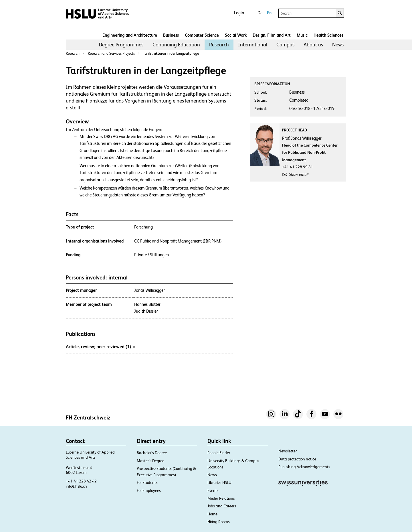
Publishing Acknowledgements (304, 467)
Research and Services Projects (111, 53)
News (338, 45)
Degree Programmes (121, 45)
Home (212, 514)
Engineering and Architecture (130, 35)
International (253, 45)
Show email (299, 174)
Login (239, 13)
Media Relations (221, 498)
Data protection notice (297, 459)
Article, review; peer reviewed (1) (100, 346)
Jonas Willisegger (149, 290)
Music (302, 35)
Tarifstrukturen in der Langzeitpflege (171, 53)
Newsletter (288, 451)
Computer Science (202, 35)
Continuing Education (176, 45)
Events (213, 490)
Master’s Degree (150, 461)
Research (219, 45)
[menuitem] (121, 45)
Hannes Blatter (147, 304)
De (260, 13)
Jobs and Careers (222, 506)
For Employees (149, 490)
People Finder (219, 453)
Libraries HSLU (219, 482)
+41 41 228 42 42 (81, 481)
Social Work (236, 35)
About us (313, 45)
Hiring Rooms (219, 522)
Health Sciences (328, 35)
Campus (285, 45)
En (269, 13)
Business (171, 35)
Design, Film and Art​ (272, 35)
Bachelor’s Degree (152, 453)
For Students (147, 482)
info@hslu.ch (76, 486)
